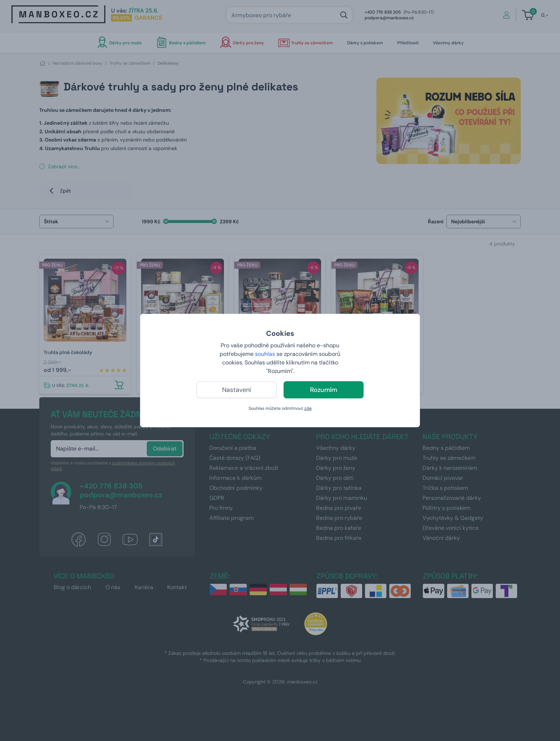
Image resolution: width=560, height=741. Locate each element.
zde (308, 408)
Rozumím (324, 390)
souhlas (265, 354)
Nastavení (237, 390)
